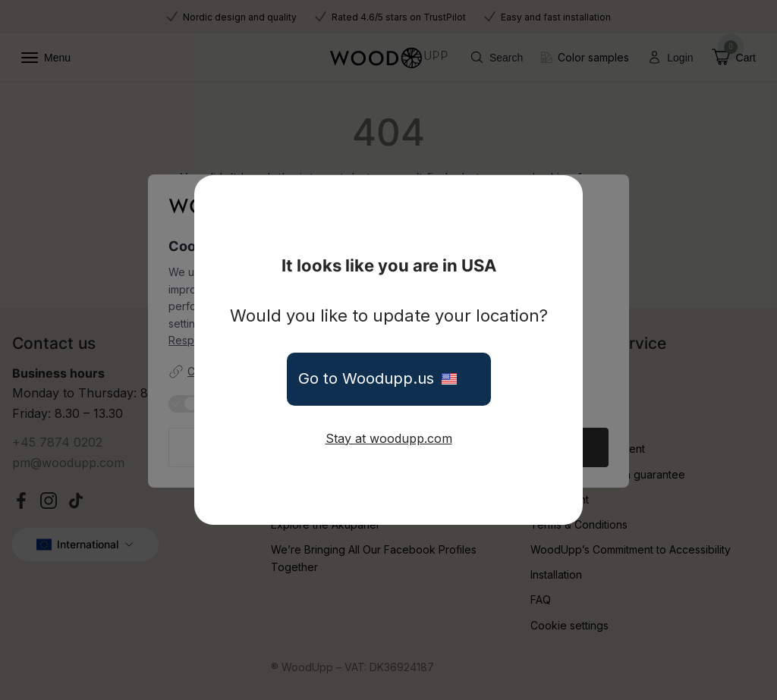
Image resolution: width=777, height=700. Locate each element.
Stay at (389, 438)
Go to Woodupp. (389, 379)
